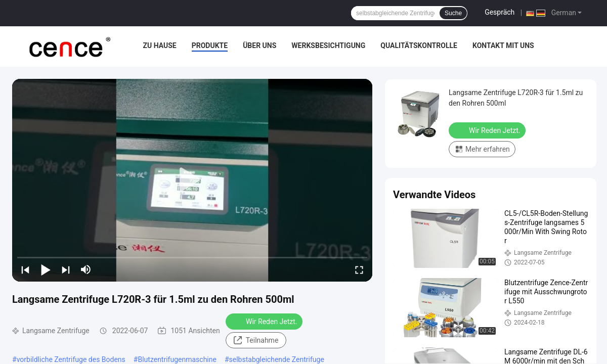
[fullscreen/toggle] (359, 269)
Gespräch (500, 12)
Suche (453, 13)
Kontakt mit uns (503, 45)
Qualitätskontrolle (419, 45)
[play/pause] (46, 269)
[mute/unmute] (86, 269)
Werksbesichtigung (328, 45)
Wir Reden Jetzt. (265, 321)
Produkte (210, 45)
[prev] (25, 269)
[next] (66, 269)
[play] (192, 180)
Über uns (259, 45)
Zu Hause (159, 45)
